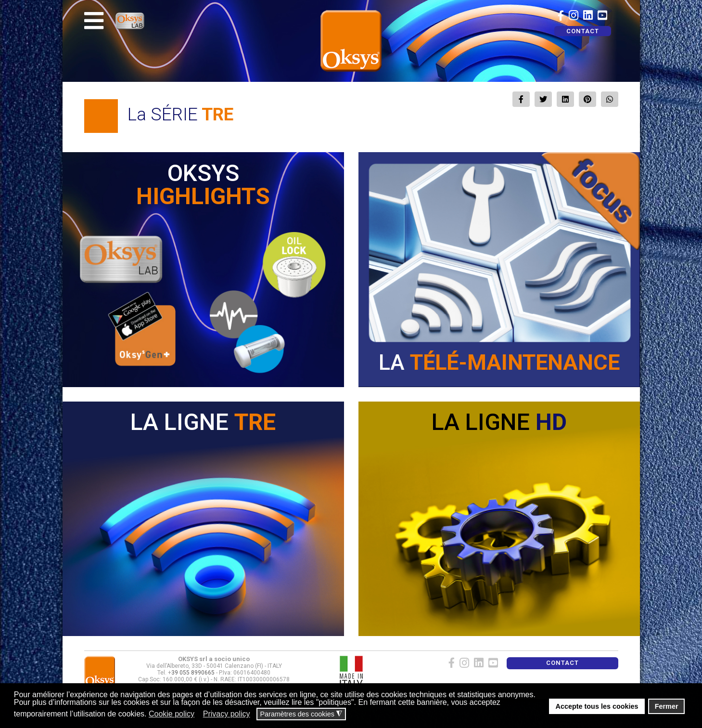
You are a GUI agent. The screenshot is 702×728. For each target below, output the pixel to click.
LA (499, 362)
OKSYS (203, 185)
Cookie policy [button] (172, 714)
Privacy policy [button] (227, 714)
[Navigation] (94, 21)
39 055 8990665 (193, 673)
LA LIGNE (203, 422)
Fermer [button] (667, 706)
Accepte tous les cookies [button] (597, 706)
